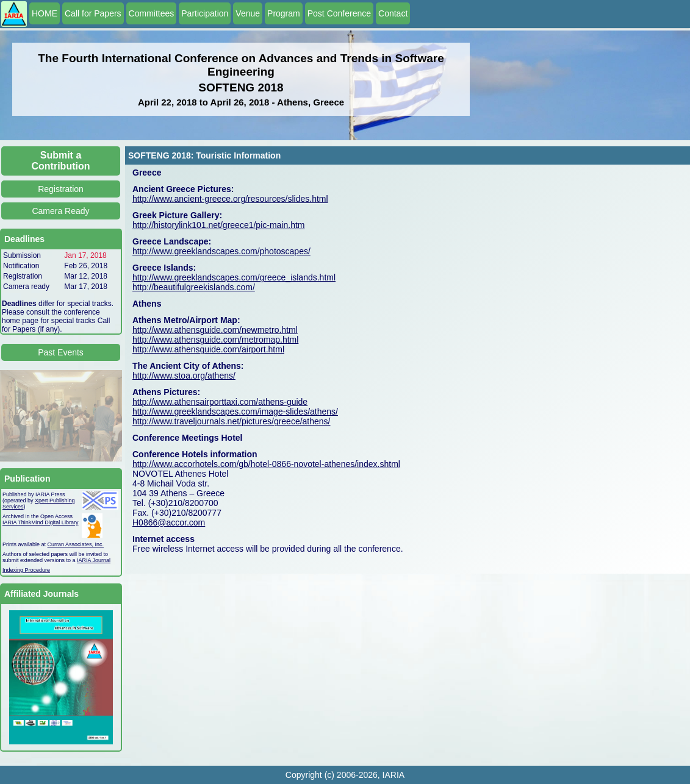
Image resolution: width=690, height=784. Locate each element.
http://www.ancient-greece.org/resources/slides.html (230, 199)
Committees (152, 13)
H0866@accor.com (169, 522)
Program (284, 13)
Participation (205, 13)
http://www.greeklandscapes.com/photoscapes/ (221, 251)
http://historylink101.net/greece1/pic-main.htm (218, 225)
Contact (393, 13)
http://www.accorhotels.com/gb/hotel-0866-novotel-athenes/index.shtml (266, 464)
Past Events (61, 352)
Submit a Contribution (61, 161)
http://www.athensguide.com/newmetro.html (215, 330)
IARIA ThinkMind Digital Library (40, 522)
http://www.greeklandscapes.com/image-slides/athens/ (235, 412)
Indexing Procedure (26, 570)
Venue (248, 13)
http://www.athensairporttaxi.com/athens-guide (220, 402)
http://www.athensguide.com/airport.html (208, 349)
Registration (61, 189)
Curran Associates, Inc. (76, 544)
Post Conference (339, 13)
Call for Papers (93, 13)
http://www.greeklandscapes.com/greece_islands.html (234, 277)
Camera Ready (60, 211)
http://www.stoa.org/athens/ (184, 376)
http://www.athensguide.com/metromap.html (215, 340)
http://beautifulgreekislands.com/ (194, 287)
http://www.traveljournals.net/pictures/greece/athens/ (232, 421)
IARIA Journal (94, 560)
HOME (45, 13)
